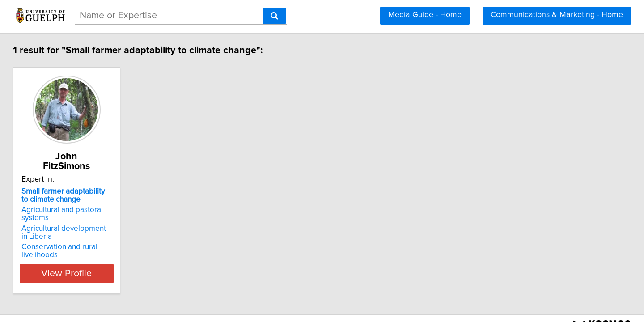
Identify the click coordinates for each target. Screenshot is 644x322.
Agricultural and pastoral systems (117, 200)
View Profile (119, 255)
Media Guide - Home (425, 15)
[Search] (274, 16)
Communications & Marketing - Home (557, 15)
